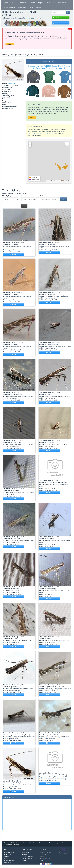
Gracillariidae (11, 83)
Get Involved (23, 3)
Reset (24, 206)
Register (25, 860)
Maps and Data (63, 3)
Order (42, 196)
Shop (32, 7)
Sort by (24, 196)
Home (6, 3)
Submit (63, 199)
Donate (39, 7)
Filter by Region (8, 196)
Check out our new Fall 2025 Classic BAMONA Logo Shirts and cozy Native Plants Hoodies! (49, 67)
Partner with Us (27, 858)
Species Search (23, 7)
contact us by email (33, 133)
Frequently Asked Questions (10, 861)
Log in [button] (56, 17)
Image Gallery (50, 3)
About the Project (10, 852)
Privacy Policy (48, 843)
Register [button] (57, 23)
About (13, 3)
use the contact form (48, 133)
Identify (33, 3)
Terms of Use (37, 843)
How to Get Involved (26, 853)
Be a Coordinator (27, 856)
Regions (41, 3)
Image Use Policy (60, 843)
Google (58, 181)
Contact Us (8, 845)
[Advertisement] (37, 814)
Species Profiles (10, 7)
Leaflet (48, 181)
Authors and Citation (8, 855)
